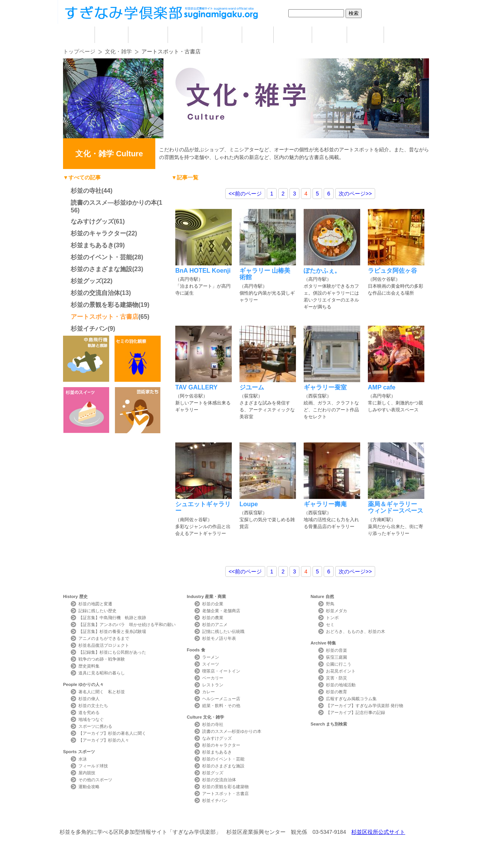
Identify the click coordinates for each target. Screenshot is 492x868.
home (79, 35)
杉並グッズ (86, 281)
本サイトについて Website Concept (91, 818)
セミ (330, 624)
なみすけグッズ (92, 221)
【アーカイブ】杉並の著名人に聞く (112, 733)
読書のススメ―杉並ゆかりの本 (114, 203)
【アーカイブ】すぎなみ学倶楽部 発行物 (365, 706)
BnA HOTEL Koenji (203, 271)
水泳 (83, 759)
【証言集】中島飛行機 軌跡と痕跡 (112, 618)
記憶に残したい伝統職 (223, 631)
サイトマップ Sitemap (201, 818)
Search (329, 724)
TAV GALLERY (196, 387)
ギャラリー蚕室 (325, 387)
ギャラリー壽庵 (325, 504)
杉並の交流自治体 (95, 293)
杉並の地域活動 (341, 685)
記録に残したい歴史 (97, 611)
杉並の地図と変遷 (95, 604)
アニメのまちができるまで (104, 638)
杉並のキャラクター (98, 233)
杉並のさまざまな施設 (101, 269)
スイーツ (211, 664)
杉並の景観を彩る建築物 (105, 305)
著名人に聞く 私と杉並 (102, 692)
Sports (79, 752)
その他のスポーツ (95, 780)
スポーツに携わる (95, 726)
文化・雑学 (118, 51)
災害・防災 (337, 678)
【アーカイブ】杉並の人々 (104, 740)
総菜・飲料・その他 (221, 706)
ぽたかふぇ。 (322, 271)
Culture (205, 717)
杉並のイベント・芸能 (101, 257)
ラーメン (211, 657)
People (83, 684)
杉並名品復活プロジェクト (104, 645)
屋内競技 (87, 773)
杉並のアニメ (215, 624)
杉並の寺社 (86, 191)
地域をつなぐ (91, 719)
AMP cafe (382, 387)
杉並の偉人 (89, 699)
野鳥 (330, 604)
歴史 (111, 35)
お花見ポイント (341, 671)
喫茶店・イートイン (221, 671)
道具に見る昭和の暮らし (102, 673)
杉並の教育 (337, 692)
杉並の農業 (213, 618)
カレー (209, 692)
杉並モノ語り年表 (219, 638)
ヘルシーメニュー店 (221, 699)
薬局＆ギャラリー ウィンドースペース (396, 507)
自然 (329, 35)
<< (245, 194)
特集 (365, 35)
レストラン (213, 685)
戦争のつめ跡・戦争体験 (102, 659)
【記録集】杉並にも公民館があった (112, 652)
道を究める (89, 712)
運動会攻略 (89, 787)
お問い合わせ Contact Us (150, 818)
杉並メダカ (337, 611)
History (75, 596)
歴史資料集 (89, 666)
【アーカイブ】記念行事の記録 (356, 712)
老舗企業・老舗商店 (221, 611)
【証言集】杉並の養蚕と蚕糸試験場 (112, 631)
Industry (206, 596)
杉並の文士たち (93, 706)
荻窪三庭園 (337, 657)
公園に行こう (339, 664)
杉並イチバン (89, 329)
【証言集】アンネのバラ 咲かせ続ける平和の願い (127, 624)
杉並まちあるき (92, 245)
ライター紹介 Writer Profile (253, 818)
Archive (323, 643)
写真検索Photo (305, 818)
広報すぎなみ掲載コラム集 (351, 699)
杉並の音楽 (337, 650)
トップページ (79, 51)
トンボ (332, 618)
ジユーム (252, 387)
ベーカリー (213, 678)
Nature (322, 596)
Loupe (249, 504)
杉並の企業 (213, 604)
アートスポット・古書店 (105, 317)
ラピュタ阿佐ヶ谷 (392, 271)
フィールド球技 (93, 766)
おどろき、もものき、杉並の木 (356, 631)
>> (355, 194)
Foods (196, 650)
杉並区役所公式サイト (378, 832)
